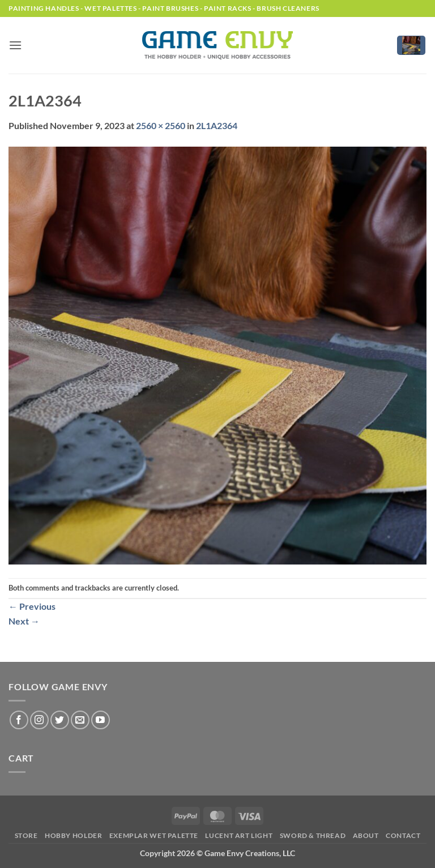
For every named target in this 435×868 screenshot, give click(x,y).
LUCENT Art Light (239, 835)
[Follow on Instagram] (39, 720)
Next (24, 621)
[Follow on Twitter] (60, 720)
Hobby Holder (73, 835)
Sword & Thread (313, 835)
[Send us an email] (80, 720)
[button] (15, 45)
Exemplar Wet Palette (154, 835)
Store (26, 835)
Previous (32, 606)
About (366, 835)
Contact (403, 835)
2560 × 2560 (161, 125)
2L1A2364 (217, 125)
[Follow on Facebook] (19, 720)
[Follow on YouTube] (101, 720)
